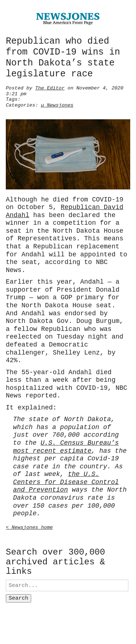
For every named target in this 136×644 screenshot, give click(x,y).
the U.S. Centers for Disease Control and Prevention (66, 481)
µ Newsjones (57, 104)
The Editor (50, 87)
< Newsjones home (29, 526)
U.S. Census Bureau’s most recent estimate (66, 445)
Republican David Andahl (65, 210)
